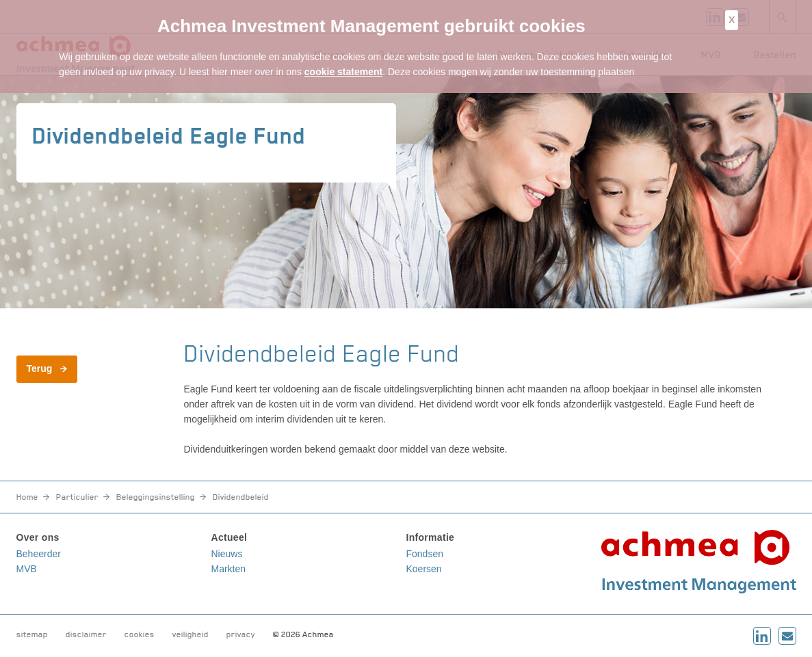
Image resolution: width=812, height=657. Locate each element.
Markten (229, 569)
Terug (40, 368)
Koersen (424, 569)
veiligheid (191, 634)
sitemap (32, 634)
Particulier (77, 497)
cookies (140, 634)
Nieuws (227, 554)
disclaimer (86, 634)
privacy (241, 634)
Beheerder (39, 554)
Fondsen (425, 554)
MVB (27, 569)
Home (27, 497)
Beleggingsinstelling (156, 497)
